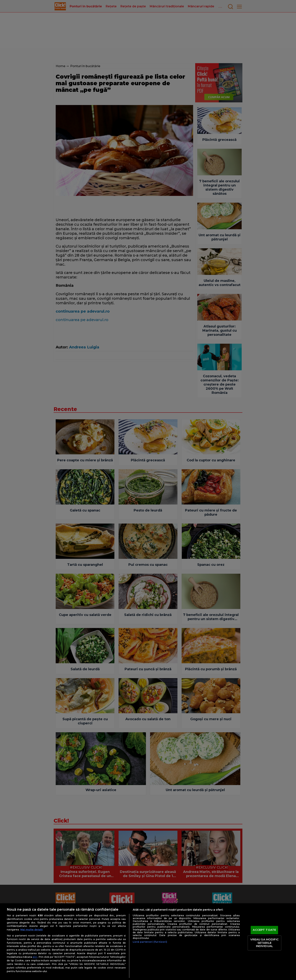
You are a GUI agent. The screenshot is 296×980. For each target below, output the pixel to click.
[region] (148, 942)
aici (35, 957)
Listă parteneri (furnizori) (150, 942)
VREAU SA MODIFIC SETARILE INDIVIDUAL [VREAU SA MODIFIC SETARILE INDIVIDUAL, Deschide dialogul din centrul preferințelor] (264, 943)
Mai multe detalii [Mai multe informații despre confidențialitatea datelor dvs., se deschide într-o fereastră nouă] (32, 930)
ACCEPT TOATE (264, 930)
